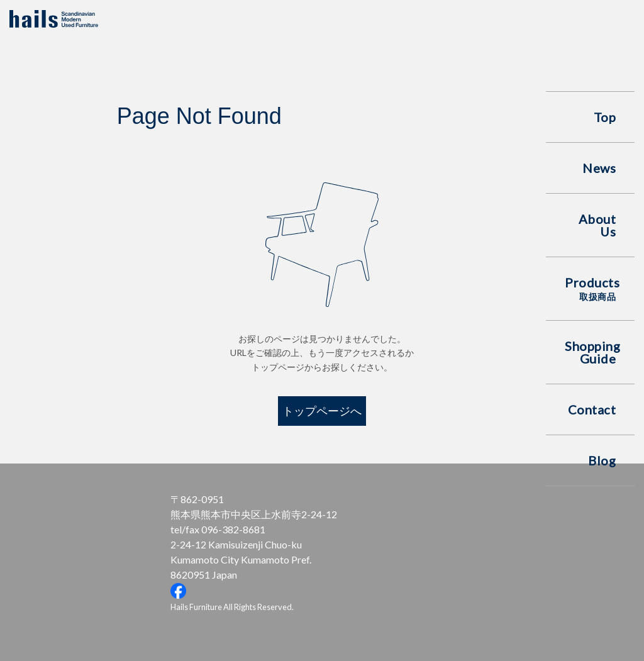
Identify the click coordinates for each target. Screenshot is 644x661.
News (599, 168)
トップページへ (322, 411)
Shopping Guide (592, 352)
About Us (597, 225)
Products (592, 288)
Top (605, 117)
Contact (592, 409)
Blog (602, 460)
